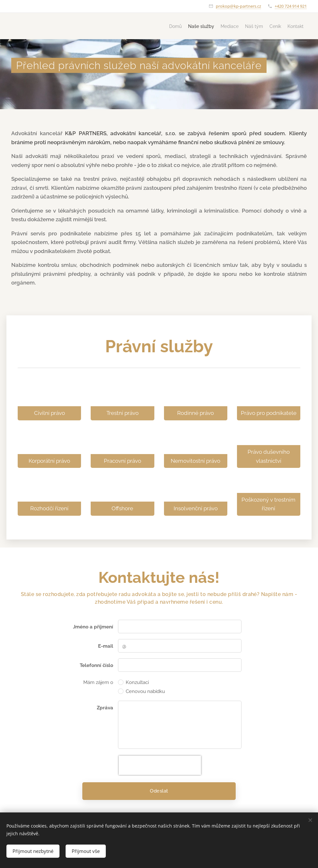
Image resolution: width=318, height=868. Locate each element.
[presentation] (160, 766)
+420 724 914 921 (291, 6)
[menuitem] (138, 26)
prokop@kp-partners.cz (238, 6)
